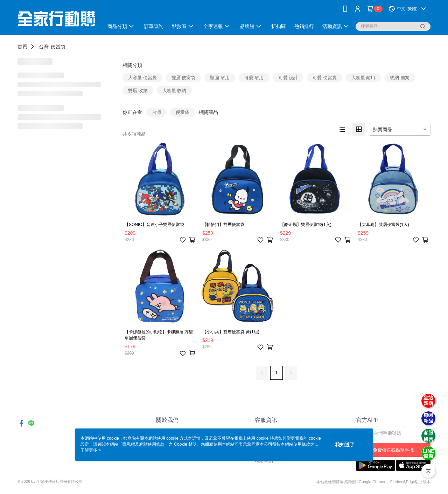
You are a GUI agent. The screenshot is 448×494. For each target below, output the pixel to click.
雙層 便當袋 (184, 78)
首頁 (22, 47)
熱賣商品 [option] (383, 129)
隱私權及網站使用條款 (143, 444)
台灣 (44, 47)
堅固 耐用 (220, 78)
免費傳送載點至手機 (393, 450)
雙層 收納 (138, 91)
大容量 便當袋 (142, 78)
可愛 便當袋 (325, 78)
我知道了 (345, 445)
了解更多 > (91, 450)
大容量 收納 (174, 91)
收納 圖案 (400, 78)
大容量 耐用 (363, 78)
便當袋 (58, 47)
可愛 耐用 (254, 78)
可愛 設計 (288, 78)
